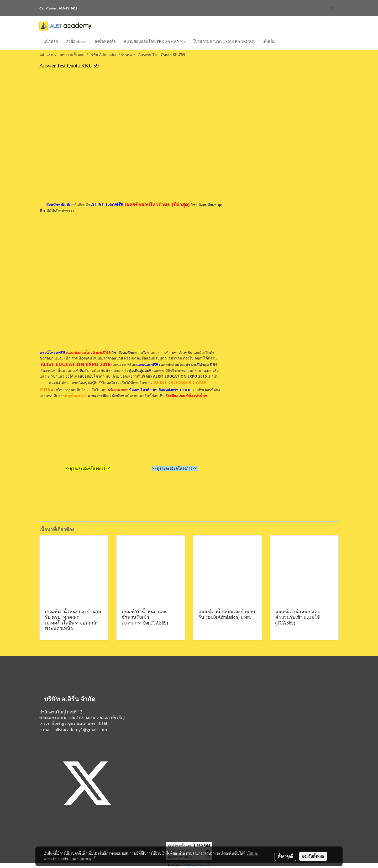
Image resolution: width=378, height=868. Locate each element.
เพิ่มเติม (269, 41)
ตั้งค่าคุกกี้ (285, 856)
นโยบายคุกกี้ (86, 859)
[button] (284, 42)
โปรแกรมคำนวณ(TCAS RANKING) (224, 41)
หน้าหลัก (51, 41)
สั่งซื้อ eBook (76, 41)
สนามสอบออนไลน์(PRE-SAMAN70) (154, 41)
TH (329, 8)
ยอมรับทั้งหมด (313, 856)
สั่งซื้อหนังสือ (105, 41)
